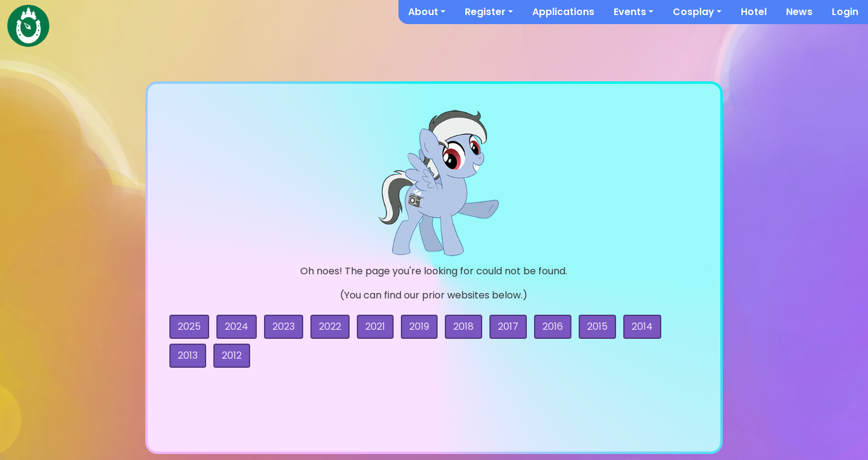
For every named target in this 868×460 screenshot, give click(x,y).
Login (845, 12)
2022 (330, 326)
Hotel (754, 12)
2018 (464, 326)
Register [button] (485, 12)
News (799, 12)
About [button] (423, 12)
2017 (508, 326)
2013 (188, 355)
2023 (284, 326)
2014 (642, 326)
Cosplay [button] (693, 12)
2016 (553, 326)
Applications (563, 12)
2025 (189, 326)
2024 (237, 326)
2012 (232, 355)
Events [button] (630, 12)
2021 (375, 326)
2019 (419, 326)
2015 (597, 326)
